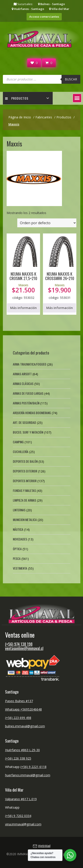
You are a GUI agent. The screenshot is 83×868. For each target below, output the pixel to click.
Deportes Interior (25, 481)
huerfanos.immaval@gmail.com (28, 775)
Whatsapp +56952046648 (23, 709)
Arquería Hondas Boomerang (32, 413)
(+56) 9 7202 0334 (18, 816)
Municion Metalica (25, 520)
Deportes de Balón (25, 461)
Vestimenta (20, 568)
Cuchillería (21, 452)
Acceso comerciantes (44, 17)
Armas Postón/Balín (26, 403)
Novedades (20, 539)
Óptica (17, 549)
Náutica (18, 529)
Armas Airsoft (22, 374)
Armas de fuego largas (28, 393)
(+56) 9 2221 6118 (33, 767)
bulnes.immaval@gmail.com (25, 726)
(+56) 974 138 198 (19, 644)
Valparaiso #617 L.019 (21, 799)
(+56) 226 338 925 (18, 758)
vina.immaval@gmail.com (23, 824)
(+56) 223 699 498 (18, 718)
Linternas (19, 510)
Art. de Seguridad (24, 422)
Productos (17, 98)
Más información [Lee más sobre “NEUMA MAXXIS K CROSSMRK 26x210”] (60, 308)
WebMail (44, 846)
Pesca (17, 558)
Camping (18, 442)
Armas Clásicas (23, 384)
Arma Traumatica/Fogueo (30, 364)
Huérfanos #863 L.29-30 (22, 750)
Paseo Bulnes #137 (19, 701)
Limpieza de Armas (24, 500)
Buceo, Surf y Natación (28, 432)
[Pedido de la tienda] (47, 223)
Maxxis (23, 285)
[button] (77, 98)
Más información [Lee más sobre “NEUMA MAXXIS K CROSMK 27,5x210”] (23, 308)
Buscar (71, 79)
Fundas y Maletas (24, 490)
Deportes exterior (25, 471)
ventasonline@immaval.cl (24, 648)
